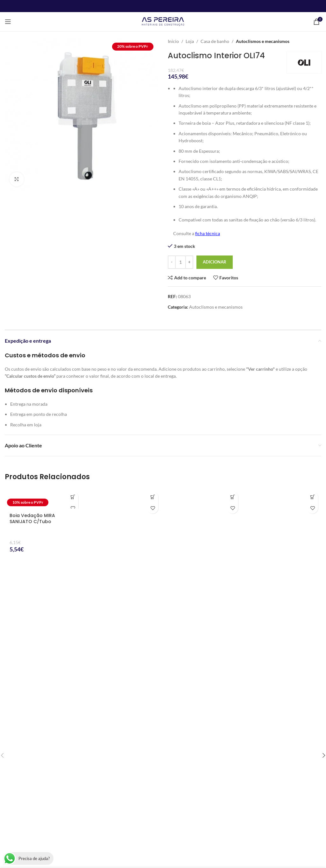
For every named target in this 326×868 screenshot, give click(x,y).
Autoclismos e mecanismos (263, 41)
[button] (73, 497)
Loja (190, 41)
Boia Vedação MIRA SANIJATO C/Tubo (32, 519)
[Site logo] (163, 21)
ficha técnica (208, 233)
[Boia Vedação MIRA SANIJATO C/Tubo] (43, 498)
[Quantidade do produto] (181, 262)
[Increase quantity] (189, 262)
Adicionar (215, 262)
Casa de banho (215, 41)
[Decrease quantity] (172, 262)
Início (173, 41)
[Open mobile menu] (8, 22)
